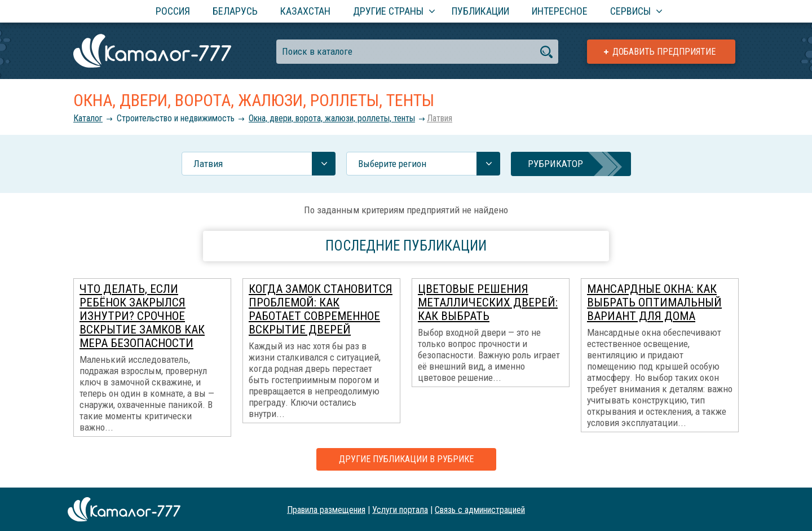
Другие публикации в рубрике (406, 459)
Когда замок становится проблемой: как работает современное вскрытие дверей (321, 309)
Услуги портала (400, 509)
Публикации (480, 11)
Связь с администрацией (480, 509)
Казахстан (305, 11)
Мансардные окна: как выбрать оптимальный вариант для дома (654, 302)
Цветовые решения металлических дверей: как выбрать (488, 302)
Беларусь (235, 11)
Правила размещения (326, 509)
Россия (173, 11)
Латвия (440, 118)
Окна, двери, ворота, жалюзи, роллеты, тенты (332, 118)
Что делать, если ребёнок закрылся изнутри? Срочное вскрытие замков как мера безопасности (142, 316)
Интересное (560, 11)
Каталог (88, 118)
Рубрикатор (555, 164)
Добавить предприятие (664, 52)
